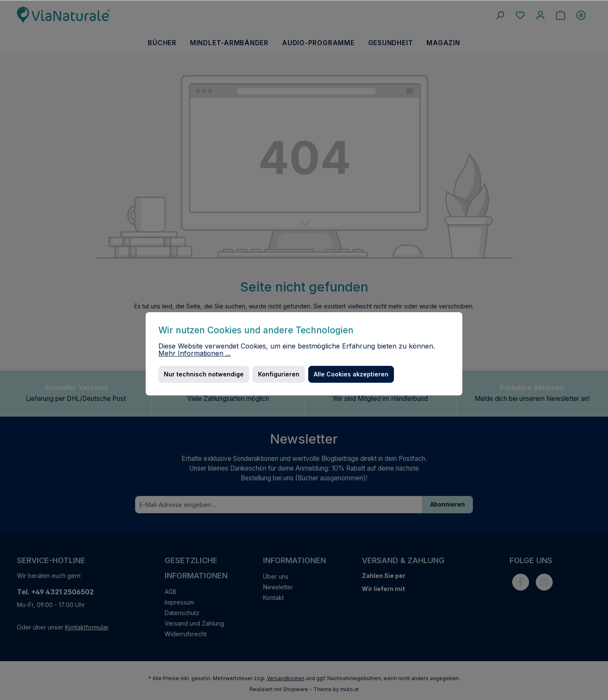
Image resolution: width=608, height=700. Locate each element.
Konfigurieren (279, 374)
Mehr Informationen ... (194, 354)
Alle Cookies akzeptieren (351, 374)
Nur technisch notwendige (204, 374)
